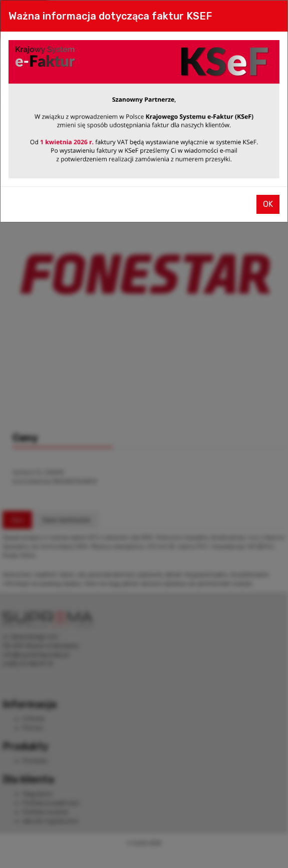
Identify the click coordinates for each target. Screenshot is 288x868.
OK (268, 204)
